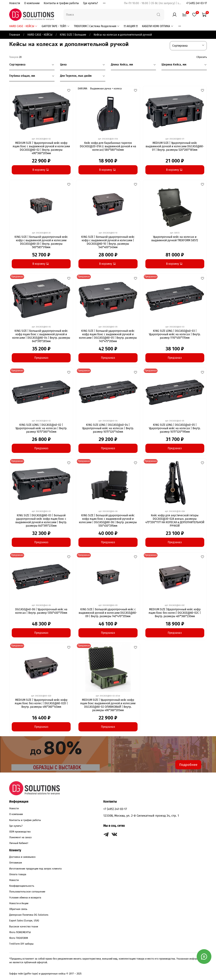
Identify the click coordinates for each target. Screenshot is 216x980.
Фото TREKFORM (19, 938)
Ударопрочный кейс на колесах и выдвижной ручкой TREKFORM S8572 (175, 239)
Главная (15, 35)
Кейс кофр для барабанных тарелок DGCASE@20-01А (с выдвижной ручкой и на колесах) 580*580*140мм (108, 146)
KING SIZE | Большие (73, 35)
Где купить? (91, 3)
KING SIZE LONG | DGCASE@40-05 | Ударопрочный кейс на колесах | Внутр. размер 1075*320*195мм (175, 428)
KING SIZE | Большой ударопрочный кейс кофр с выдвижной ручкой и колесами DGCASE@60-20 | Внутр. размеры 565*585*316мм (41, 242)
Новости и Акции (19, 903)
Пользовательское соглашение (27, 892)
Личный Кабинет (19, 843)
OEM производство (20, 832)
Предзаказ (41, 358)
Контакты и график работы (61, 3)
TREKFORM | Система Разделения (97, 26)
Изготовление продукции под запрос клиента (35, 869)
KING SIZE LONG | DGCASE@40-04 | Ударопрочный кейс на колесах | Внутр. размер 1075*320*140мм (108, 428)
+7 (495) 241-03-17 (196, 3)
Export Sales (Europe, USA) (24, 921)
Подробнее (188, 765)
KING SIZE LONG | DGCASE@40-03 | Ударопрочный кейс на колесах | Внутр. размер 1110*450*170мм (175, 334)
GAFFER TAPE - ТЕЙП (56, 26)
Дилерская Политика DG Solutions (29, 915)
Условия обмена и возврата (25, 898)
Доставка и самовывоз (22, 857)
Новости (15, 3)
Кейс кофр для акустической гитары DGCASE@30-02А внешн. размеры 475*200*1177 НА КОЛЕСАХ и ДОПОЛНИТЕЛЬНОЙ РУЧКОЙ (175, 521)
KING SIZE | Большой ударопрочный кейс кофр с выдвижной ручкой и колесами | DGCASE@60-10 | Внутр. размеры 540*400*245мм (108, 242)
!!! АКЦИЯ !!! (131, 26)
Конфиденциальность (22, 886)
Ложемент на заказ (20, 837)
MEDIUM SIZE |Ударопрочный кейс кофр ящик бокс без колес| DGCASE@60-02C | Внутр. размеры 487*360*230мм (175, 613)
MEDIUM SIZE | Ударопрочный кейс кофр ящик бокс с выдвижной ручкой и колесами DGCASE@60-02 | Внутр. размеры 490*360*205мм (41, 148)
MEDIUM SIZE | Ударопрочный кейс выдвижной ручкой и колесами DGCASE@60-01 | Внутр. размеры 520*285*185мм (175, 146)
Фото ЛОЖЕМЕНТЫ (20, 932)
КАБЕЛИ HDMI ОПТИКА (158, 26)
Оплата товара (18, 874)
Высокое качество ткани (24, 927)
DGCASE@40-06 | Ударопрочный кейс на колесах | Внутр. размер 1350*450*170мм (41, 611)
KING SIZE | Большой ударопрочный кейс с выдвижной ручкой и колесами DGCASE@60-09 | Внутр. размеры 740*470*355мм (108, 613)
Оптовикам (16, 863)
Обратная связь (18, 909)
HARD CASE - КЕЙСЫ (23, 26)
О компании (32, 3)
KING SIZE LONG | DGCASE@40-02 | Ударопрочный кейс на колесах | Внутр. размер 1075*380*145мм (41, 428)
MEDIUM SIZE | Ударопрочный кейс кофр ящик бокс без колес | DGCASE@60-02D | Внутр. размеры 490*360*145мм (41, 703)
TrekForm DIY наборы (21, 944)
